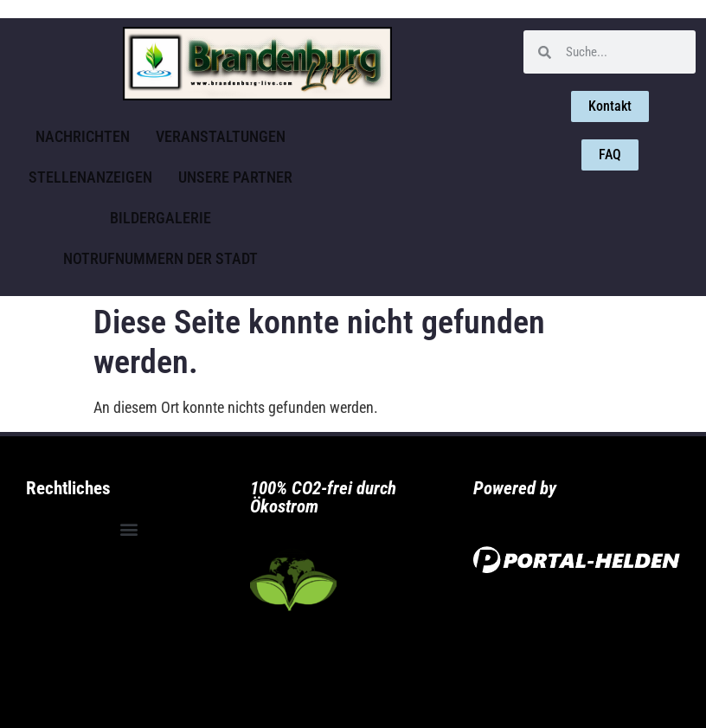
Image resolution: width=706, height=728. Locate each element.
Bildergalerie (160, 218)
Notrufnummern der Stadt (160, 258)
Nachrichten (83, 136)
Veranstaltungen (221, 136)
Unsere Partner (235, 177)
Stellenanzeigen (90, 177)
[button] (129, 529)
